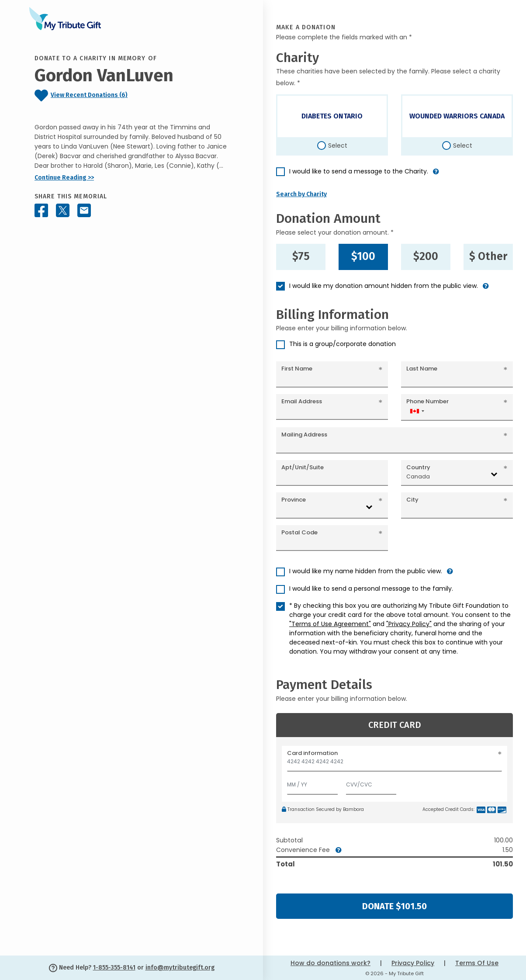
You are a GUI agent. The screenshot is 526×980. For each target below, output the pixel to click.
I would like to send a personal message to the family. (371, 589)
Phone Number (427, 401)
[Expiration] (312, 783)
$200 (426, 256)
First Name (297, 369)
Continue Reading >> (64, 178)
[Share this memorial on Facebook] (41, 210)
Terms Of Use (477, 963)
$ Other (488, 256)
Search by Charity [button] (301, 194)
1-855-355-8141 (114, 968)
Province (294, 500)
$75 (301, 256)
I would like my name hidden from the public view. (366, 571)
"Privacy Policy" (409, 624)
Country (418, 467)
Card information (312, 753)
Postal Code (299, 532)
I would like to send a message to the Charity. (359, 171)
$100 (363, 256)
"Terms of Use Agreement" (330, 624)
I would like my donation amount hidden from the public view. (384, 286)
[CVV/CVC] (371, 783)
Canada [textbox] (418, 476)
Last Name (422, 369)
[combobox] (417, 411)
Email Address (302, 401)
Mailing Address (304, 435)
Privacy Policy (413, 963)
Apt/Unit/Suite (303, 467)
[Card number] (394, 764)
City (412, 500)
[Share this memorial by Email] (84, 210)
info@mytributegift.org (180, 968)
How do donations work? (330, 963)
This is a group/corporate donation (343, 344)
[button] (436, 175)
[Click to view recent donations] (131, 95)
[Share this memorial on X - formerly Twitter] (63, 210)
